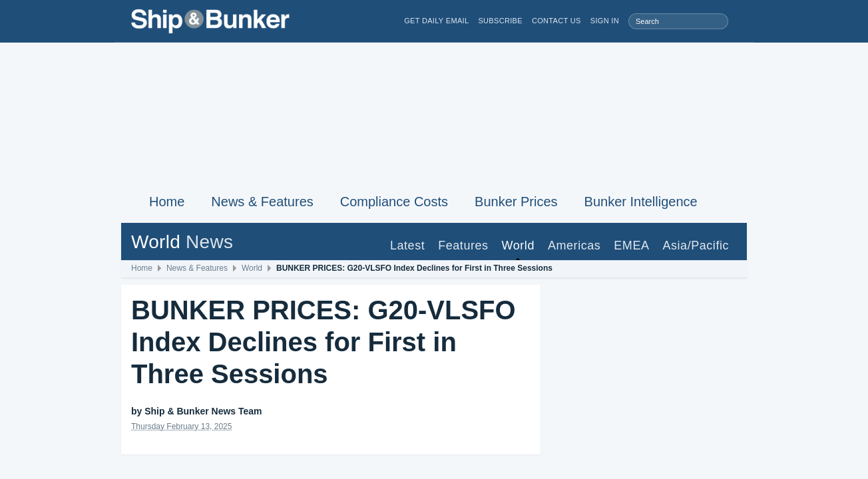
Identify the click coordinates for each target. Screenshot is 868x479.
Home (167, 202)
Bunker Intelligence (641, 202)
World (518, 245)
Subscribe (500, 21)
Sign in (605, 21)
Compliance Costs (394, 202)
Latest (407, 245)
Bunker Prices (516, 202)
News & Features (262, 202)
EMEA (631, 245)
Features (463, 245)
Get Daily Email (436, 21)
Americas (574, 245)
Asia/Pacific (696, 245)
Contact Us (556, 21)
